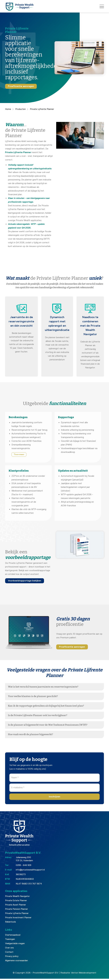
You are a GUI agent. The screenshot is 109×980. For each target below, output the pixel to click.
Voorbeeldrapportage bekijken (25, 582)
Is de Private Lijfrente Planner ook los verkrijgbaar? (38, 717)
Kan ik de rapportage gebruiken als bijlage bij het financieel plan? (46, 707)
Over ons (9, 949)
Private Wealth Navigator (17, 898)
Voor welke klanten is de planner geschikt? (33, 698)
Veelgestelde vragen (15, 945)
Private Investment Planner (18, 919)
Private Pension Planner (16, 910)
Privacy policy (12, 958)
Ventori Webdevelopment (84, 974)
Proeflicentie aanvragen (21, 87)
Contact (9, 953)
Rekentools (11, 923)
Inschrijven (54, 798)
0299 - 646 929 (23, 866)
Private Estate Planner (16, 902)
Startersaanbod (13, 936)
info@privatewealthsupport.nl (30, 871)
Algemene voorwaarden (16, 962)
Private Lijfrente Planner (17, 915)
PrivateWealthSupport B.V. (46, 974)
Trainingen (10, 941)
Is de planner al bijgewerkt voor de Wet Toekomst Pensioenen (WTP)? (48, 726)
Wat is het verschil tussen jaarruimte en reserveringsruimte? (43, 688)
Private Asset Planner (15, 906)
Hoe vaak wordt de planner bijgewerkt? (31, 736)
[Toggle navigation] (102, 7)
